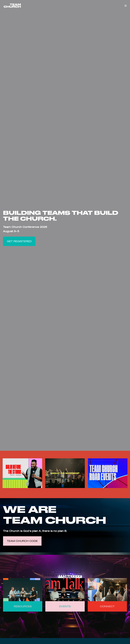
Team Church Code (22, 541)
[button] (126, 6)
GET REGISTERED (19, 241)
